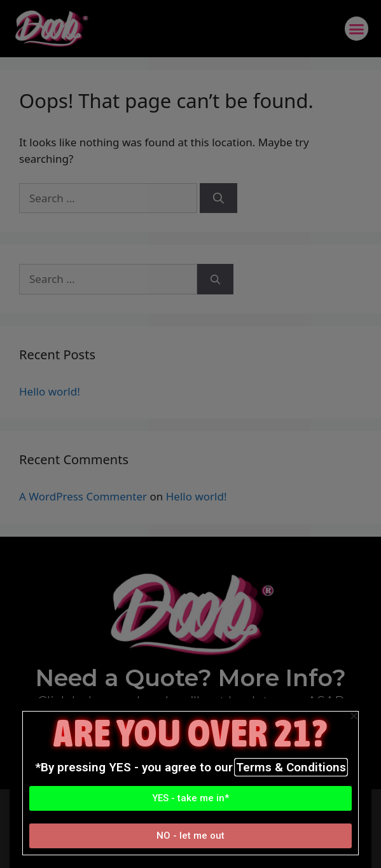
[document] (190, 434)
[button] (190, 798)
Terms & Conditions (291, 767)
